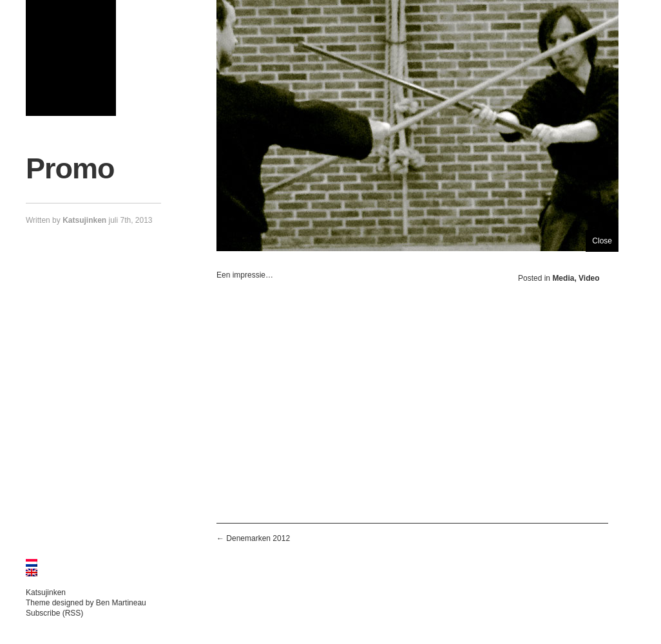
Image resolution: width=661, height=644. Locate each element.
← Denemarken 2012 (253, 538)
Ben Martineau (121, 603)
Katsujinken (46, 592)
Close (602, 241)
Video (589, 278)
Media (563, 278)
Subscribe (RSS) (54, 613)
